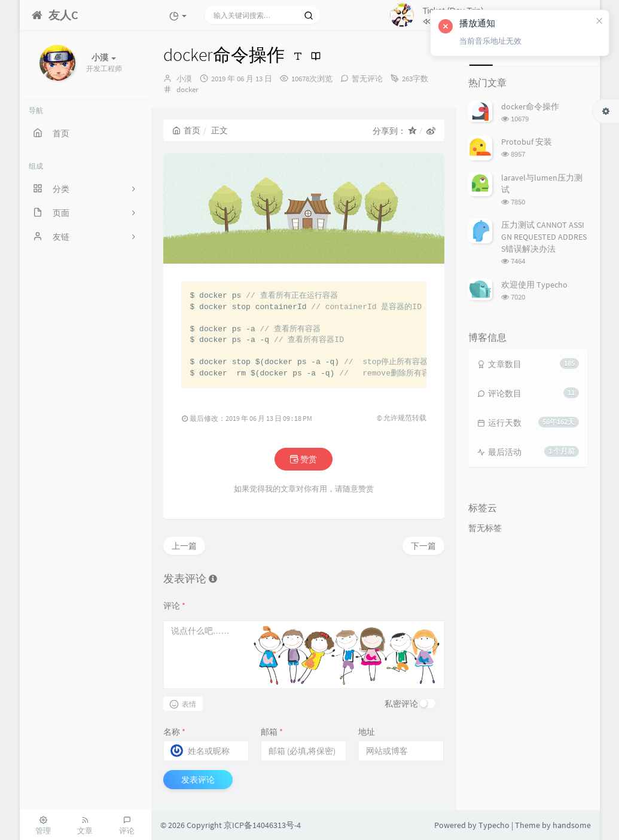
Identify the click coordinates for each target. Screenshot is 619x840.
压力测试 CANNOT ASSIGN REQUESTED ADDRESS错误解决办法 (544, 237)
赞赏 (304, 459)
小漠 (184, 79)
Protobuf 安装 (527, 142)
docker (187, 89)
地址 (367, 732)
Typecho (494, 825)
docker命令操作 (530, 106)
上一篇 (184, 546)
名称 (174, 732)
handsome (572, 825)
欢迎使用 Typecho (534, 285)
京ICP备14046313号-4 (262, 825)
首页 (186, 130)
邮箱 (272, 732)
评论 (174, 606)
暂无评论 (367, 79)
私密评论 (401, 704)
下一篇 (423, 546)
